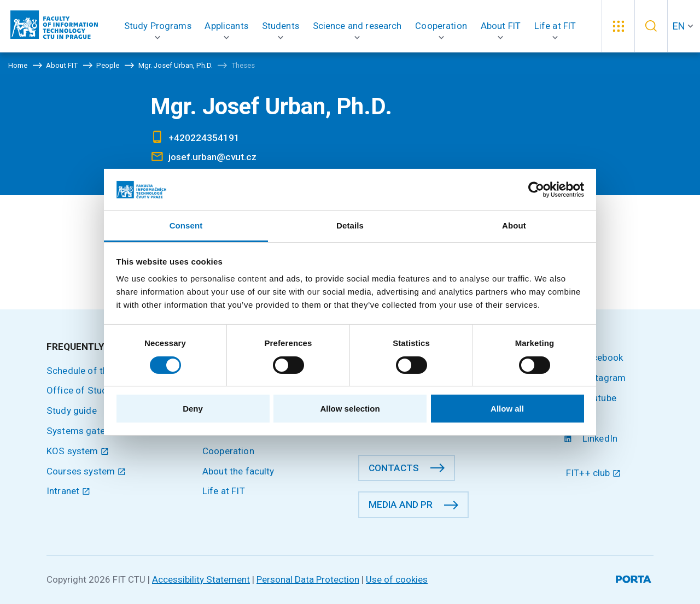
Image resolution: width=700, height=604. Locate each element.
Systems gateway (84, 431)
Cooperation (228, 451)
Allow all (507, 409)
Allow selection (350, 409)
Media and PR (401, 505)
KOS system (78, 451)
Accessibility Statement (201, 579)
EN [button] (679, 26)
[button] (158, 26)
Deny (193, 409)
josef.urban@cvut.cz (212, 157)
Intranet (68, 491)
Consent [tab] (186, 225)
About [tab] (514, 225)
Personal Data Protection (308, 579)
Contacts (394, 468)
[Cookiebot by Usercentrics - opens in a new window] (536, 190)
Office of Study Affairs (95, 390)
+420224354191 (204, 138)
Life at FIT (224, 491)
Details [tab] (350, 225)
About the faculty (238, 471)
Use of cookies (397, 579)
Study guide (72, 411)
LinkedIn (592, 438)
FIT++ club (593, 473)
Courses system (86, 471)
